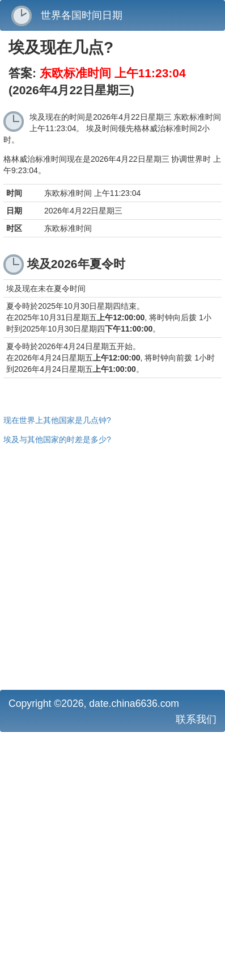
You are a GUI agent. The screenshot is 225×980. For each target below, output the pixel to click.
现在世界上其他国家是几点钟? (57, 420)
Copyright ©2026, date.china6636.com (94, 703)
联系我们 (196, 719)
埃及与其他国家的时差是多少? (57, 439)
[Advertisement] (112, 566)
